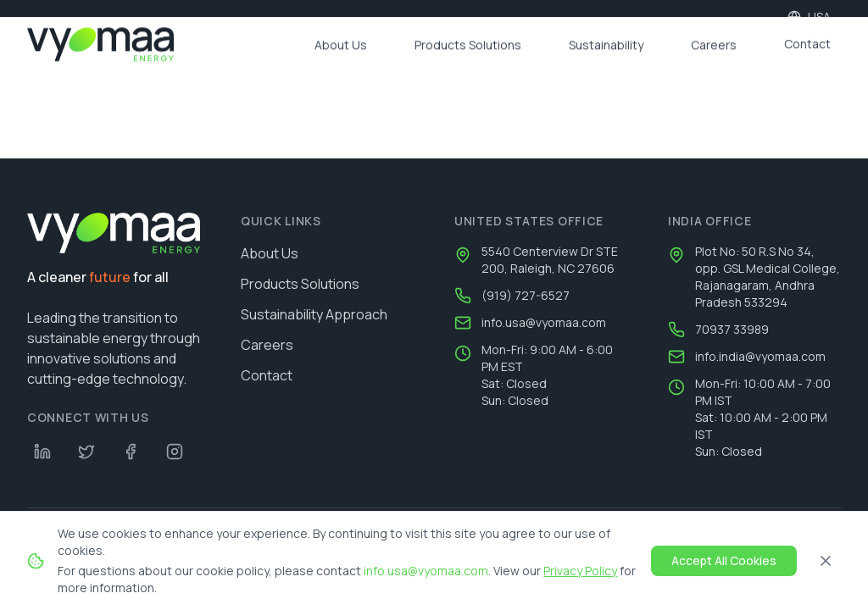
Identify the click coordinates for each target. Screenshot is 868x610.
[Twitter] (86, 452)
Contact (267, 375)
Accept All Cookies (724, 560)
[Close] (826, 561)
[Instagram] (175, 452)
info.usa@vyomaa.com (544, 322)
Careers (267, 345)
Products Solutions (300, 284)
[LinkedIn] (42, 452)
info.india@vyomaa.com (760, 356)
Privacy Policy (580, 571)
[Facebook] (131, 452)
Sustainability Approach (314, 314)
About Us (270, 253)
